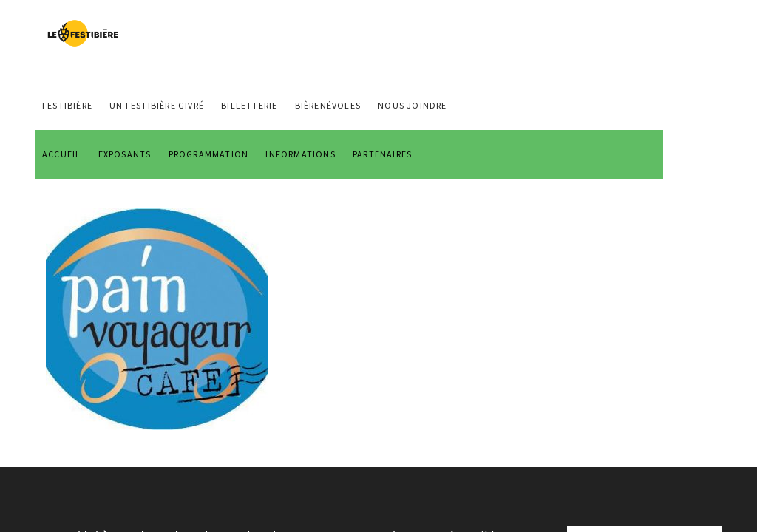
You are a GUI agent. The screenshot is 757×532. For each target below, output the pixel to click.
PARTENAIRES (382, 154)
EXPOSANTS (125, 154)
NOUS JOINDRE (412, 105)
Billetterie (249, 105)
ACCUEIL (61, 154)
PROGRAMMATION (209, 154)
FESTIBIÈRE (67, 105)
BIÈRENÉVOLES (328, 105)
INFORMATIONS (300, 154)
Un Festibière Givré (157, 105)
